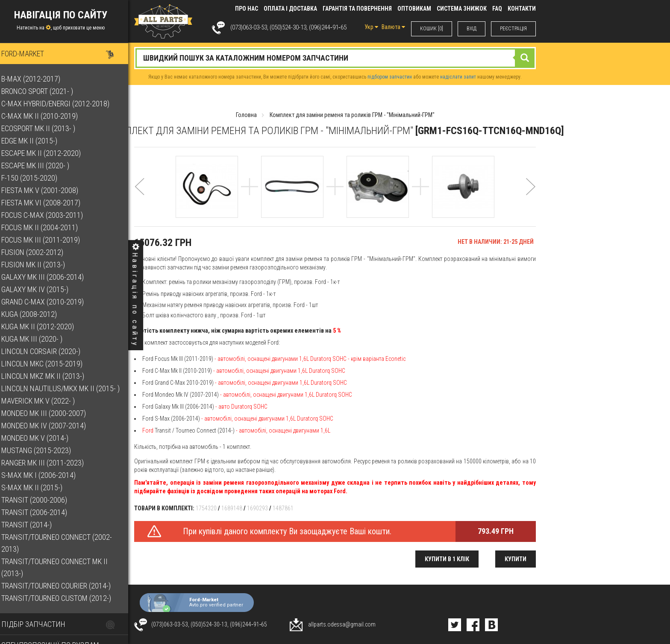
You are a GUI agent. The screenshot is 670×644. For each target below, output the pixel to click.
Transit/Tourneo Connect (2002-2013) (64, 543)
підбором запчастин (390, 77)
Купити (516, 559)
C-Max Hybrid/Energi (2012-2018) (63, 104)
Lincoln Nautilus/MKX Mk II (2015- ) (68, 388)
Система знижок (462, 9)
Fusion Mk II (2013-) (40, 265)
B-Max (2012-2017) (38, 79)
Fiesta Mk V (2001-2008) (47, 190)
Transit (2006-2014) (41, 512)
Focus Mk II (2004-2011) (47, 227)
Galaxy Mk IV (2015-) (42, 289)
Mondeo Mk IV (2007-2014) (51, 426)
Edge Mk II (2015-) (37, 141)
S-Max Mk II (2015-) (39, 487)
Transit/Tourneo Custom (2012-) (63, 598)
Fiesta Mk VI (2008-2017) (48, 203)
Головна (246, 115)
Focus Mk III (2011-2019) (48, 240)
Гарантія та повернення (357, 9)
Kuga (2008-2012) (36, 314)
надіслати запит (458, 77)
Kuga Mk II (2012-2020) (45, 326)
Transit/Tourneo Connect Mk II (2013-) (62, 567)
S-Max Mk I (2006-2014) (46, 475)
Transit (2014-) (34, 525)
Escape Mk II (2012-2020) (48, 153)
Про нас (247, 9)
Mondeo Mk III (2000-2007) (51, 413)
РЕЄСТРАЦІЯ (513, 29)
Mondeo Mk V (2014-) (42, 438)
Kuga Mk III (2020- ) (39, 339)
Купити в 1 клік (447, 559)
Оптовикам (414, 9)
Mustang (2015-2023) (43, 450)
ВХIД (472, 29)
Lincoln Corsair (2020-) (48, 351)
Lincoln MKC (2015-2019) (49, 364)
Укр (371, 27)
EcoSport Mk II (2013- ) (46, 128)
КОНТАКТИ (522, 9)
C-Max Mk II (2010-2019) (47, 116)
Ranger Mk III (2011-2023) (50, 463)
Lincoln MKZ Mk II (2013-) (50, 376)
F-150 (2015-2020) (37, 178)
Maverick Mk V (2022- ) (45, 401)
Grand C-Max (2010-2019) (50, 302)
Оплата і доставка (290, 9)
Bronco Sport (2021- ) (44, 91)
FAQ (497, 9)
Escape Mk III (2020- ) (43, 165)
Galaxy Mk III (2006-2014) (50, 277)
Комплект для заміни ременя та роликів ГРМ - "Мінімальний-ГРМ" (352, 115)
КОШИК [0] (432, 29)
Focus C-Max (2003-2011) (49, 215)
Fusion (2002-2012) (40, 252)
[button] (140, 198)
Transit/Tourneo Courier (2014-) (63, 586)
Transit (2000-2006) (41, 500)
